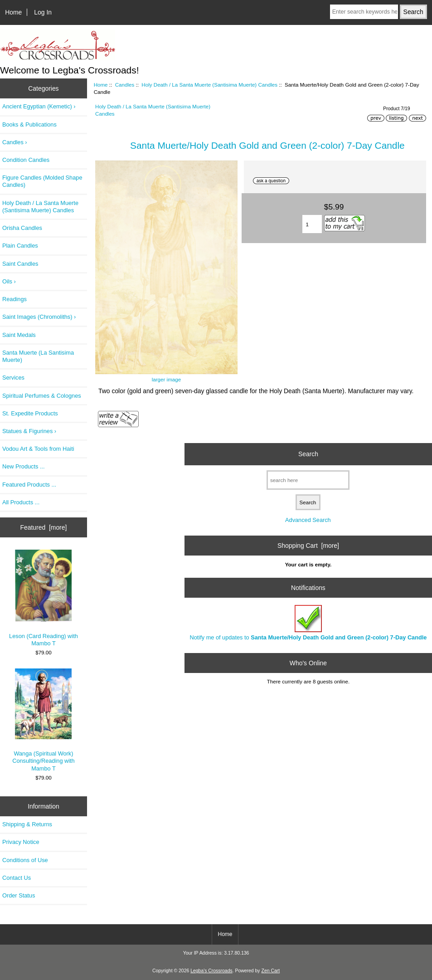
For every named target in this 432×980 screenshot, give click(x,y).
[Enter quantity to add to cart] (312, 224)
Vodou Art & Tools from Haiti (38, 449)
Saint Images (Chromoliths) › (39, 317)
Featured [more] (44, 527)
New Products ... (24, 466)
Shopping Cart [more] (308, 546)
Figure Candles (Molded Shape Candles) (42, 181)
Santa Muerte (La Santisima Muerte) (38, 356)
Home (13, 12)
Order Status (19, 895)
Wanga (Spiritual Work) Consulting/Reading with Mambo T (44, 720)
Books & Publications (29, 124)
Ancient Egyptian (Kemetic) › (39, 106)
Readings (15, 299)
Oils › (9, 281)
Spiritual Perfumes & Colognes (42, 396)
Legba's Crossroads (211, 971)
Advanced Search (308, 520)
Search (308, 454)
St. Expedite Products (30, 413)
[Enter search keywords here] (364, 12)
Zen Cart (271, 971)
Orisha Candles (22, 228)
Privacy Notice (21, 842)
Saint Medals (19, 335)
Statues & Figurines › (29, 431)
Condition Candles (26, 160)
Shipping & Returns (27, 824)
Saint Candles (20, 264)
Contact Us (17, 878)
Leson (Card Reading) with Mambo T (44, 598)
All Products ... (21, 502)
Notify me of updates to (308, 623)
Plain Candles (20, 246)
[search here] (308, 480)
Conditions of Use (25, 860)
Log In (43, 12)
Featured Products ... (29, 485)
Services (13, 378)
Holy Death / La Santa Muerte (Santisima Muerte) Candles (209, 85)
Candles (125, 85)
